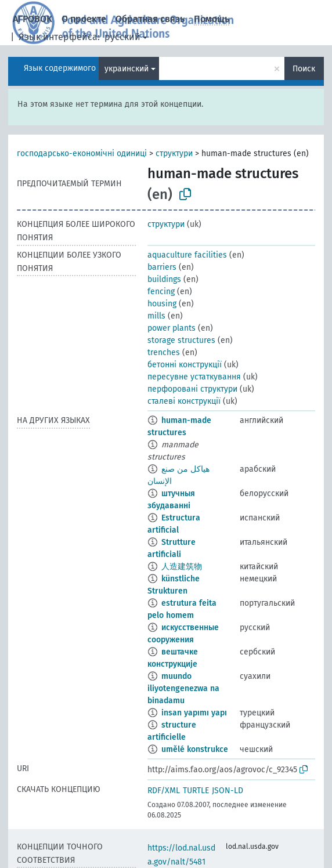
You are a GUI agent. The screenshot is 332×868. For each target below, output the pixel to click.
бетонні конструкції (185, 365)
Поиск (304, 69)
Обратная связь (150, 19)
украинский (127, 69)
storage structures (181, 340)
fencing (161, 292)
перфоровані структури (192, 389)
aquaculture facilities (187, 255)
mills (156, 316)
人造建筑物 (182, 567)
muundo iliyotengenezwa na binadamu (183, 688)
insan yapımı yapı (194, 713)
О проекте (84, 19)
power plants (172, 328)
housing (162, 304)
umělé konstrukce (195, 749)
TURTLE (196, 791)
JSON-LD (228, 791)
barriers (162, 267)
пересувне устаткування (194, 377)
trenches (164, 352)
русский (122, 37)
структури (174, 153)
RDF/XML (164, 791)
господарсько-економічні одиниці (82, 153)
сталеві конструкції (184, 401)
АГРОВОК (33, 19)
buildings (164, 279)
